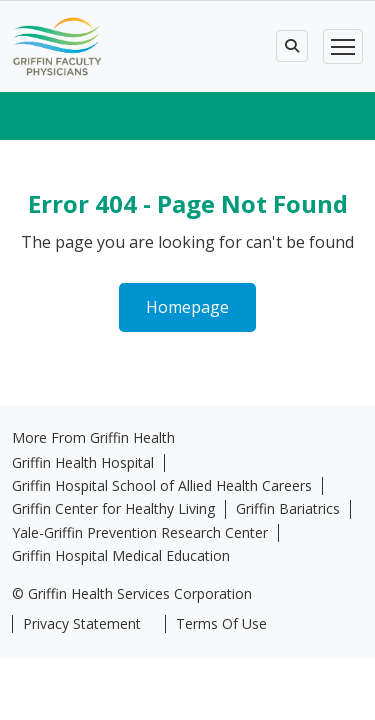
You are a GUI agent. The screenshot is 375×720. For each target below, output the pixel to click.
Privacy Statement (82, 624)
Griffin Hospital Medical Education (121, 556)
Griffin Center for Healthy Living (113, 509)
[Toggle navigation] (343, 46)
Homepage (187, 307)
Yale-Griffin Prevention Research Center (140, 533)
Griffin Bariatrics (288, 509)
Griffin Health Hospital (83, 463)
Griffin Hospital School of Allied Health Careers (162, 486)
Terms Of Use (221, 624)
